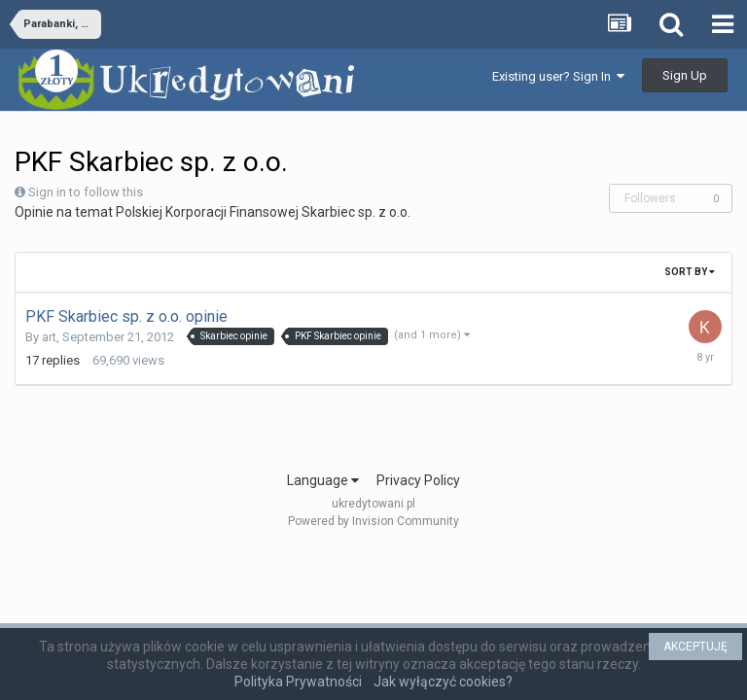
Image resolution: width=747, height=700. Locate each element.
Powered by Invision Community (373, 521)
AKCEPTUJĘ (695, 647)
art (49, 337)
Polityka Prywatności (298, 682)
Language (323, 480)
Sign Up (685, 75)
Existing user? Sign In (558, 76)
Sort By (690, 272)
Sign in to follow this (86, 192)
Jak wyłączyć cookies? (443, 682)
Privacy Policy (418, 480)
